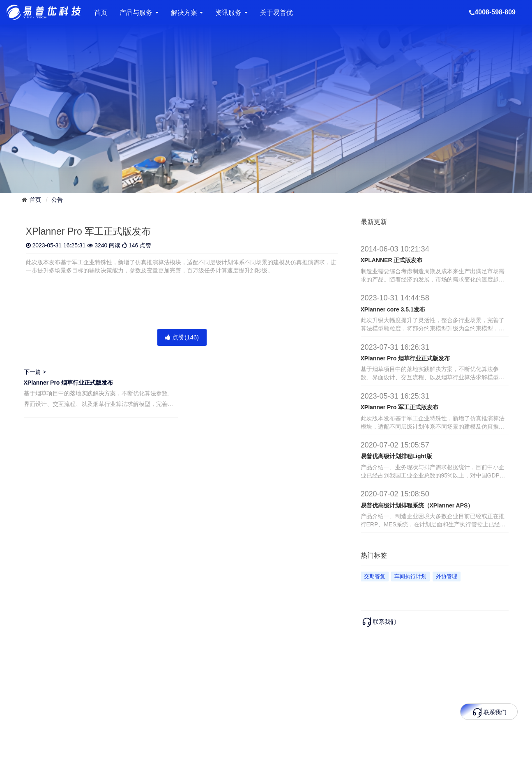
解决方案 (187, 13)
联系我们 (378, 622)
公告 (57, 200)
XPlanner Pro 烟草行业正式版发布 (69, 383)
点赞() (182, 337)
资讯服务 (231, 13)
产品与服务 (139, 13)
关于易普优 (276, 13)
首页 (101, 13)
